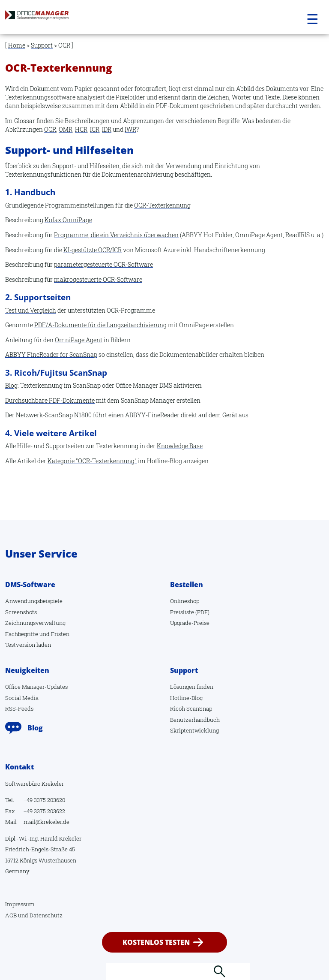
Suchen (219, 971)
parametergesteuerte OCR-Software (103, 264)
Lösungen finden (192, 687)
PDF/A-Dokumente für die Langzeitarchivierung (100, 325)
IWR (130, 129)
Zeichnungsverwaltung (35, 623)
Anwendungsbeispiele (34, 601)
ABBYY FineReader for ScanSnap (51, 354)
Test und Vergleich (31, 310)
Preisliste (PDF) (190, 612)
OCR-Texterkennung (162, 205)
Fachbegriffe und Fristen (37, 634)
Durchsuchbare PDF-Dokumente (50, 400)
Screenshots (21, 612)
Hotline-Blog (186, 698)
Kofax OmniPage (68, 220)
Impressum (20, 904)
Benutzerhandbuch (195, 720)
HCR (81, 129)
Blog (11, 385)
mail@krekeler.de (46, 822)
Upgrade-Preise (190, 623)
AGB (11, 915)
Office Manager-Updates (36, 687)
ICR (95, 129)
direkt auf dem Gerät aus (215, 415)
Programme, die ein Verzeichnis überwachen (116, 235)
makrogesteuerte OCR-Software (98, 279)
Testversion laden (28, 645)
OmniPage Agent (79, 340)
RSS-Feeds (19, 709)
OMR (66, 129)
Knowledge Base (180, 446)
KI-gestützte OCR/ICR (93, 250)
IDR (107, 129)
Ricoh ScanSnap (191, 709)
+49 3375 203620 (44, 800)
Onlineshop (185, 601)
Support (42, 45)
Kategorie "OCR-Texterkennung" (92, 461)
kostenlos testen (156, 942)
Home (17, 45)
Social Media (22, 698)
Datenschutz (46, 915)
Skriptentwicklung (194, 730)
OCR (50, 129)
